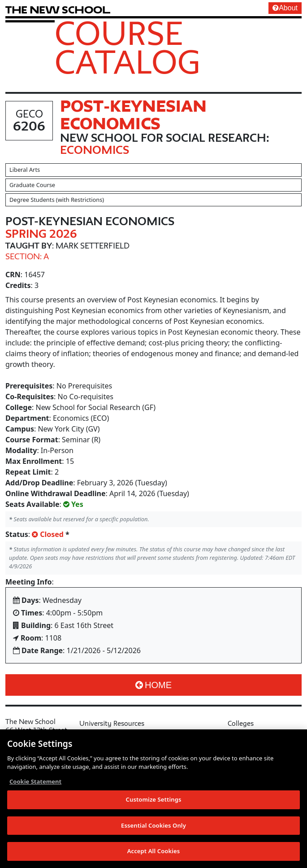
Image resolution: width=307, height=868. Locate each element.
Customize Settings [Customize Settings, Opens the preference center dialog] (154, 799)
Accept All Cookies (154, 851)
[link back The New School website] (58, 10)
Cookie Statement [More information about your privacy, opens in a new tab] (35, 781)
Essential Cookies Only (153, 825)
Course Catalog (128, 47)
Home (153, 685)
